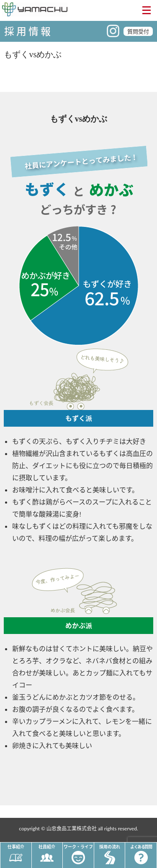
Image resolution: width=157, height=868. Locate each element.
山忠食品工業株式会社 (72, 829)
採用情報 (28, 31)
